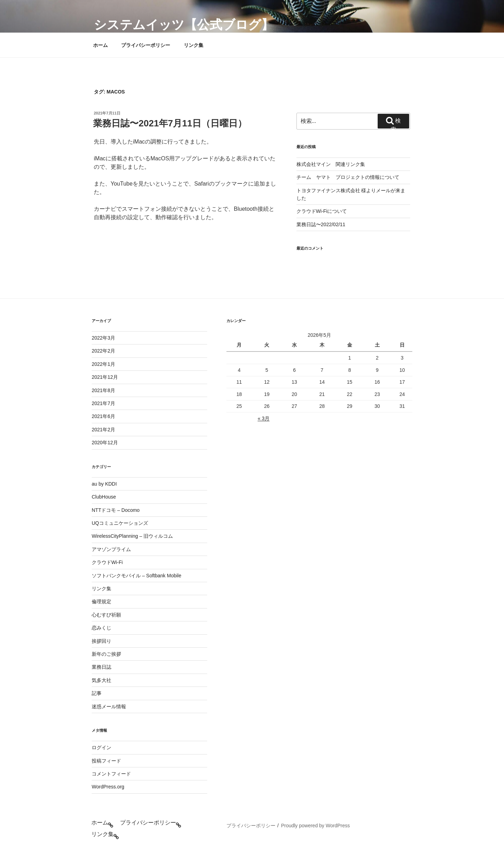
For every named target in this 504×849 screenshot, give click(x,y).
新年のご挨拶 (106, 654)
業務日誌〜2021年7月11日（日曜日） (170, 123)
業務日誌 (101, 667)
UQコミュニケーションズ (120, 523)
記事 (97, 693)
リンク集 (194, 45)
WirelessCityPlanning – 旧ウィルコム (132, 536)
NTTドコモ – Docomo (116, 510)
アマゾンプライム (111, 549)
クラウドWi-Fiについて (322, 211)
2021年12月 (105, 377)
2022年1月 (103, 364)
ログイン (101, 747)
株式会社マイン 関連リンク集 (331, 164)
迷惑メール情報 (109, 707)
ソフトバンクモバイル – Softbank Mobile (136, 576)
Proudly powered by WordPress (316, 826)
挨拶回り (101, 641)
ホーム (100, 45)
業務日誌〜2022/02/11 (321, 224)
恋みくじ (101, 628)
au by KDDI (104, 484)
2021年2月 (103, 430)
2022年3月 (103, 338)
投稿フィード (106, 761)
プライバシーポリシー (146, 45)
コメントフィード (111, 774)
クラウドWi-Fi (107, 562)
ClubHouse (104, 497)
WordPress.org (108, 787)
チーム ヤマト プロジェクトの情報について (348, 177)
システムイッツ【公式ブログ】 (184, 25)
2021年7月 (103, 403)
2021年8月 (103, 390)
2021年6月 (103, 416)
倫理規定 (101, 601)
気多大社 (101, 680)
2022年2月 (103, 351)
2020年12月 (105, 443)
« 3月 (263, 418)
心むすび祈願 (106, 615)
